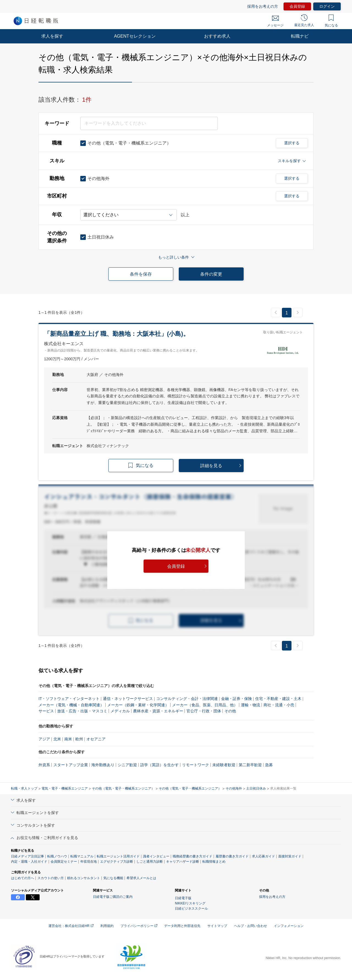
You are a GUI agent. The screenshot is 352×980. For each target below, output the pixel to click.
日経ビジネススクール (191, 909)
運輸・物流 (251, 705)
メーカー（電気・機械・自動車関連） (71, 705)
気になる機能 (113, 878)
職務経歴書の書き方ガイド (193, 856)
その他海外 (234, 788)
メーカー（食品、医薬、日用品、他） (205, 705)
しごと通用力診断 (150, 862)
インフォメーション (289, 926)
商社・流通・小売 (279, 705)
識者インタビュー (156, 856)
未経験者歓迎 (224, 765)
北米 (57, 739)
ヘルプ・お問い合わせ (251, 926)
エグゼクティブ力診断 (117, 862)
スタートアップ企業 (71, 765)
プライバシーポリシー (139, 926)
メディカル (120, 711)
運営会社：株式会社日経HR (71, 926)
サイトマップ (217, 926)
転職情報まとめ (214, 862)
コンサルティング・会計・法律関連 (187, 699)
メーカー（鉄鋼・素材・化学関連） (138, 705)
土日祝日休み (256, 788)
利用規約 (107, 926)
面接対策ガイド (290, 856)
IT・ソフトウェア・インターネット (69, 699)
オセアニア (96, 739)
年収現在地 (89, 862)
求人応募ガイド (263, 856)
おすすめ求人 (217, 36)
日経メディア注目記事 (28, 856)
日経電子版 (183, 898)
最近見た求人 (304, 21)
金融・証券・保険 (237, 699)
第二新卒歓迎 (250, 765)
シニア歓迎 (127, 765)
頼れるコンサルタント (84, 878)
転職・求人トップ (24, 788)
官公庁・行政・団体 (204, 711)
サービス (46, 711)
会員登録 (297, 6)
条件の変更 (211, 274)
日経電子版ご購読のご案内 (113, 897)
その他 (230, 711)
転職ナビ (300, 36)
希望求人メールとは (141, 878)
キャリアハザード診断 (183, 862)
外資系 (44, 765)
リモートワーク (196, 765)
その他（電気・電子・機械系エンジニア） (123, 788)
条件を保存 (141, 274)
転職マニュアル (82, 856)
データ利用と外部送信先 (182, 926)
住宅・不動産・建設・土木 (278, 699)
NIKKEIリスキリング (190, 903)
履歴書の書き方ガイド (232, 856)
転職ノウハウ (57, 856)
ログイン (327, 6)
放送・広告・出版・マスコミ (82, 711)
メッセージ (275, 21)
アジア (44, 739)
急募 (269, 765)
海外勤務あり (103, 765)
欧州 (79, 739)
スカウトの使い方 (51, 878)
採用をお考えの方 (263, 6)
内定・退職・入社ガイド (29, 862)
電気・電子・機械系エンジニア (65, 788)
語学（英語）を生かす (159, 765)
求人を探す (52, 36)
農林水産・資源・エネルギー (158, 711)
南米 (68, 739)
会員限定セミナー (64, 862)
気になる (331, 21)
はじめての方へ (23, 878)
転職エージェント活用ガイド (118, 856)
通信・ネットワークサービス (128, 699)
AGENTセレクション (135, 36)
